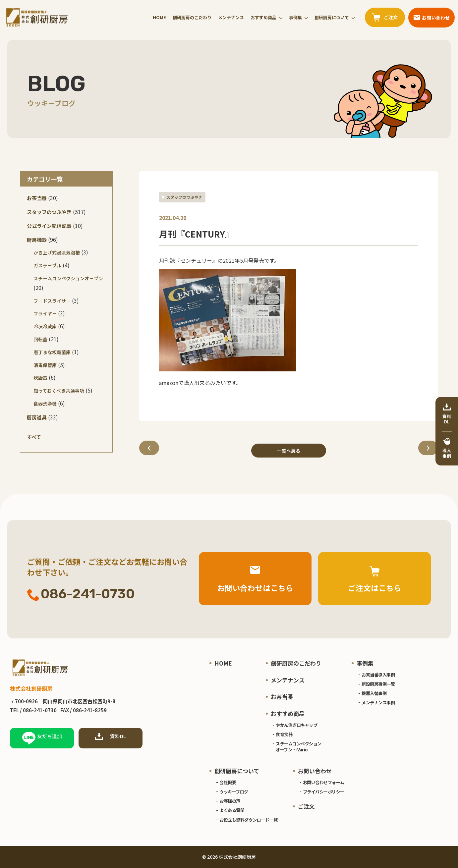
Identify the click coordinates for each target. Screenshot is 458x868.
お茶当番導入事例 (378, 675)
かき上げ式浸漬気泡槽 (57, 252)
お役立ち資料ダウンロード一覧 (248, 820)
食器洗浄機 (45, 404)
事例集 (295, 17)
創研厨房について (332, 17)
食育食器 (284, 734)
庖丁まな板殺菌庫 (52, 352)
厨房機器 (37, 240)
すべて (34, 437)
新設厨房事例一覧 (378, 684)
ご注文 (306, 807)
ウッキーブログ (234, 792)
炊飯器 (40, 378)
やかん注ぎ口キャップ (296, 725)
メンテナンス (231, 17)
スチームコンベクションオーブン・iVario (299, 747)
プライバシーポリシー (324, 792)
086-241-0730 (81, 595)
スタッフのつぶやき (184, 197)
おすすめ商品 (263, 17)
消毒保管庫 (45, 365)
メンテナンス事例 (378, 703)
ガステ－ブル (47, 265)
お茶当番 (37, 198)
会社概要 (228, 782)
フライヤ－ (45, 313)
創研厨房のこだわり (192, 17)
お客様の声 (230, 801)
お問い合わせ (315, 771)
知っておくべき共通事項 (59, 391)
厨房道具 (37, 417)
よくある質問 (232, 811)
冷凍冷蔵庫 (45, 326)
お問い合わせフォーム (324, 782)
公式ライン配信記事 (49, 226)
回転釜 (40, 339)
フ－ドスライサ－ (52, 301)
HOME (159, 17)
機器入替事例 (374, 694)
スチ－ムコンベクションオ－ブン (68, 278)
